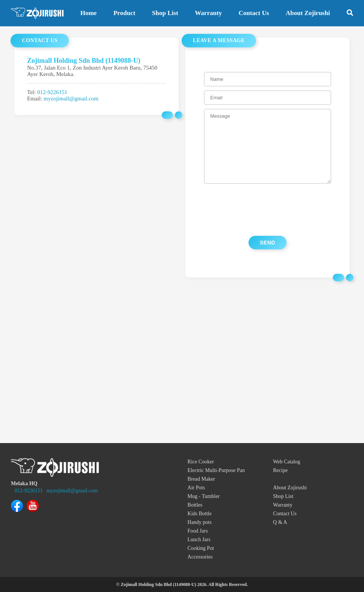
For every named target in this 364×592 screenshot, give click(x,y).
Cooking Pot (201, 548)
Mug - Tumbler (204, 496)
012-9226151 (52, 92)
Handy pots (200, 522)
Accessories (200, 557)
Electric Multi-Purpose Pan (216, 470)
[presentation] (267, 210)
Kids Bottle (200, 514)
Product (124, 13)
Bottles (195, 505)
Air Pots (196, 488)
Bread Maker (201, 479)
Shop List (165, 13)
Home (89, 13)
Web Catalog (287, 462)
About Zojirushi (308, 13)
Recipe (280, 470)
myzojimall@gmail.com (71, 99)
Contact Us (254, 13)
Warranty (208, 13)
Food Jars (198, 531)
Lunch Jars (199, 540)
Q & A (280, 522)
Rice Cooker (201, 462)
